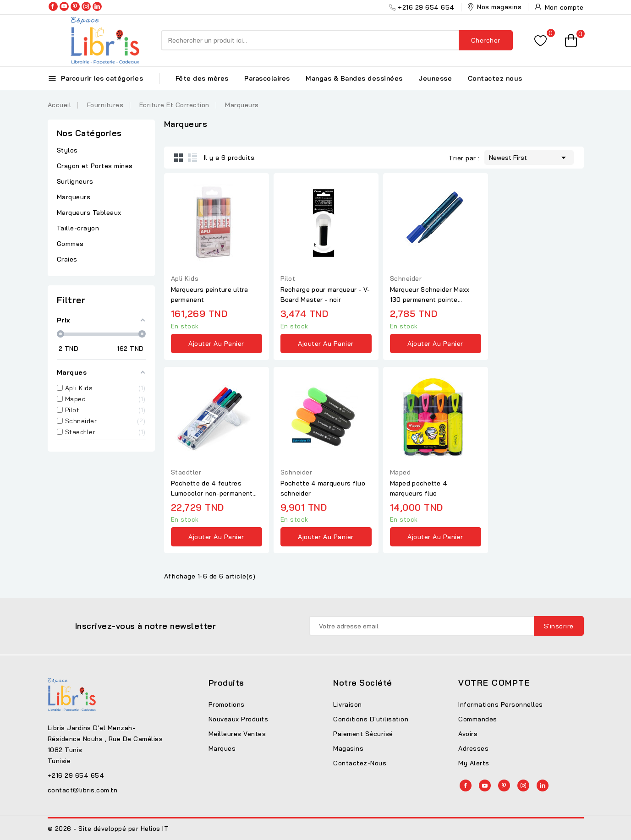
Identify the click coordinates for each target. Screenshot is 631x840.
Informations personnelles (501, 704)
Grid (179, 158)
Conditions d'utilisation (371, 719)
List (192, 158)
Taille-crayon (78, 228)
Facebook (53, 6)
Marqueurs (74, 197)
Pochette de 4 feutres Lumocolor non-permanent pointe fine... (212, 489)
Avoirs (468, 734)
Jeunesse (435, 78)
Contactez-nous (360, 763)
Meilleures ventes (237, 734)
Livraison (348, 704)
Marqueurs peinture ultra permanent (210, 295)
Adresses (473, 748)
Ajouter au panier (216, 344)
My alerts (474, 763)
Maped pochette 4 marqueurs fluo (419, 488)
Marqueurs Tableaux (89, 213)
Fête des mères (202, 78)
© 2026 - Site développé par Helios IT (108, 829)
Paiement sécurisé (363, 734)
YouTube (64, 6)
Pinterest (75, 6)
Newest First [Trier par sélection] (529, 157)
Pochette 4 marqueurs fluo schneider (323, 488)
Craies (67, 259)
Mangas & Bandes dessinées (354, 78)
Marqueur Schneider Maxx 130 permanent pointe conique (430, 295)
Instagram (86, 6)
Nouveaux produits (239, 719)
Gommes (70, 244)
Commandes (478, 719)
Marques (222, 748)
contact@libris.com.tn (83, 790)
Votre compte (494, 683)
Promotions (227, 704)
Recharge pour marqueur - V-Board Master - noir (325, 295)
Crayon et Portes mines (95, 166)
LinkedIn (97, 6)
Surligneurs (75, 181)
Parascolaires (267, 78)
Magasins (348, 748)
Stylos (67, 150)
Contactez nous (495, 78)
